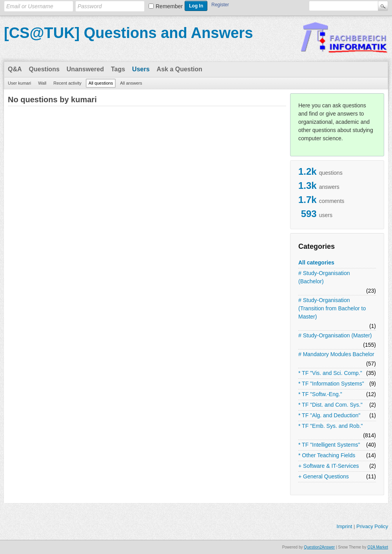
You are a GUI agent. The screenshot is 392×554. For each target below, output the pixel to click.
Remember (169, 6)
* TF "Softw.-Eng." (320, 394)
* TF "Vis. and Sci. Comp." (330, 373)
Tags (118, 69)
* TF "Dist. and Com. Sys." (330, 405)
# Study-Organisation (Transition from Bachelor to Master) (332, 308)
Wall (42, 83)
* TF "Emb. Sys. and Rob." (331, 426)
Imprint (345, 526)
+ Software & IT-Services (328, 466)
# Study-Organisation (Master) (335, 335)
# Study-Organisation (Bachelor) (324, 277)
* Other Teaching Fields (327, 455)
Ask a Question (180, 69)
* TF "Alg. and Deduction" (329, 415)
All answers (131, 83)
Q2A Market (378, 547)
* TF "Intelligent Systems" (329, 445)
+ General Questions (324, 476)
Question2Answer (319, 547)
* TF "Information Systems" (331, 384)
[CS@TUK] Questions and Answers (128, 33)
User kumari (19, 83)
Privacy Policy (372, 526)
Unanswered (85, 69)
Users (141, 69)
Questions (44, 69)
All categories (316, 263)
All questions (101, 83)
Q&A (15, 69)
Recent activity (67, 83)
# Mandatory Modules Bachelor (336, 354)
